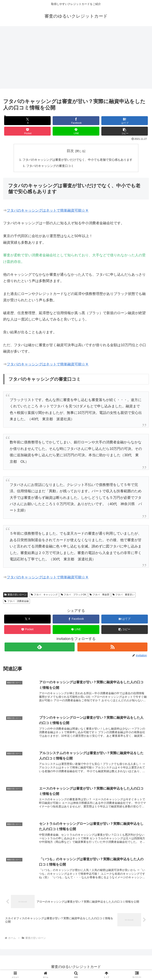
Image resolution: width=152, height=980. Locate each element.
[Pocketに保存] (28, 131)
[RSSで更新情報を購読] (112, 648)
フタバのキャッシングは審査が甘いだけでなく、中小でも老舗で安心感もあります (78, 160)
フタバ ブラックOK (74, 595)
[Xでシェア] (28, 121)
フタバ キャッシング (44, 595)
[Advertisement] (76, 59)
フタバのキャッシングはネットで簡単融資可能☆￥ (48, 211)
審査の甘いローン (15, 595)
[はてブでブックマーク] (125, 121)
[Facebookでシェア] (76, 121)
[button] (125, 131)
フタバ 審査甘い (124, 595)
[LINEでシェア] (76, 131)
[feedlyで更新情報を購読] (39, 648)
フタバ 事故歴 (99, 595)
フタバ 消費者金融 (17, 602)
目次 (70, 151)
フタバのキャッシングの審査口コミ (48, 166)
